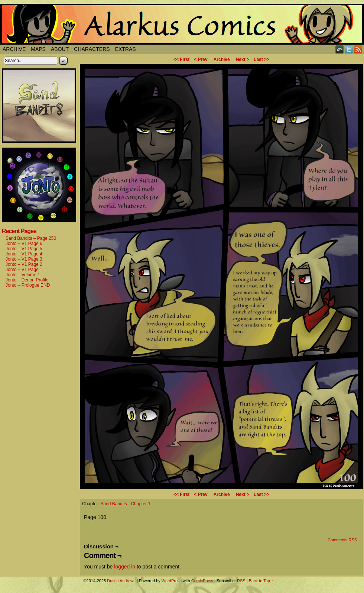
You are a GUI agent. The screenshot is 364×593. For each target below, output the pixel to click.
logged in (125, 567)
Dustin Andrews (121, 581)
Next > (243, 59)
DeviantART (340, 49)
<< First (181, 59)
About (60, 49)
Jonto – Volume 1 (23, 275)
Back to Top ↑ (261, 581)
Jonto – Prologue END (28, 285)
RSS (358, 49)
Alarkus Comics (182, 24)
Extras (126, 49)
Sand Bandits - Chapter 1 (125, 504)
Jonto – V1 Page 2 (24, 264)
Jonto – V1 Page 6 (24, 244)
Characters (92, 49)
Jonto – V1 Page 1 (24, 270)
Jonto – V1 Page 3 (24, 259)
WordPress (172, 581)
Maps (38, 49)
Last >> (261, 59)
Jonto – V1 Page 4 (24, 254)
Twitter (349, 49)
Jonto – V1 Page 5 (24, 249)
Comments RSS (342, 540)
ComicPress (202, 581)
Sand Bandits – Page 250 (31, 238)
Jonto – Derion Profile (27, 280)
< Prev (201, 59)
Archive (14, 49)
